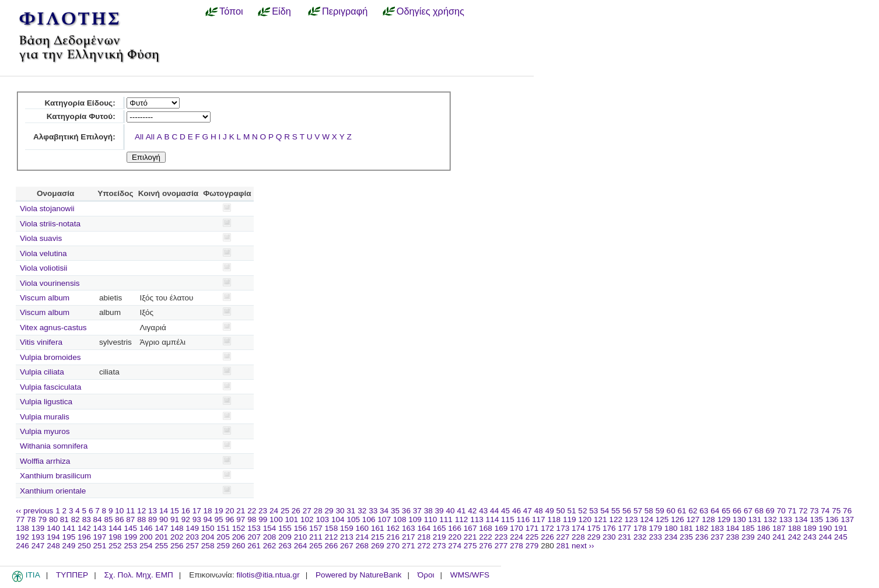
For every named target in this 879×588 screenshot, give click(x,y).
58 (649, 511)
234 (671, 537)
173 (563, 528)
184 (733, 528)
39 (439, 511)
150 (208, 528)
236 (702, 537)
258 (208, 546)
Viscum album (45, 298)
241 (779, 537)
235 (686, 537)
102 (307, 519)
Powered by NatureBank (358, 575)
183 (717, 528)
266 (332, 546)
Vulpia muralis (45, 417)
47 (528, 511)
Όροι (426, 575)
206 (239, 537)
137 (847, 519)
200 (146, 537)
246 (22, 546)
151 (223, 528)
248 (53, 546)
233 (655, 537)
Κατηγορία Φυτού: (81, 116)
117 (539, 519)
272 (424, 546)
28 (318, 511)
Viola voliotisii (43, 268)
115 (508, 519)
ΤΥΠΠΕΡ (72, 575)
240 (764, 537)
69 (770, 511)
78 (31, 519)
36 (406, 511)
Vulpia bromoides (50, 357)
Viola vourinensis (50, 283)
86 (119, 519)
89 (153, 519)
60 (671, 511)
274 (455, 546)
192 (22, 537)
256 (177, 546)
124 (647, 519)
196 (84, 537)
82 (76, 519)
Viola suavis (41, 238)
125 (662, 519)
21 (241, 511)
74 (825, 511)
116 (523, 519)
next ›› (583, 546)
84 (98, 519)
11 (130, 511)
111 (446, 519)
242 (795, 537)
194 (53, 537)
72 (803, 511)
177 (624, 528)
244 (826, 537)
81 (64, 519)
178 (640, 528)
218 (424, 537)
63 (704, 511)
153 (254, 528)
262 (270, 546)
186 (764, 528)
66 (737, 511)
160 (363, 528)
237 (717, 537)
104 (338, 519)
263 (285, 546)
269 (378, 546)
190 (826, 528)
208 (270, 537)
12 (141, 511)
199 (130, 537)
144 (115, 528)
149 (192, 528)
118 (554, 519)
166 (455, 528)
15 (175, 511)
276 (486, 546)
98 (252, 519)
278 (516, 546)
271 (409, 546)
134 (801, 519)
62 (693, 511)
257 (192, 546)
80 (53, 519)
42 (472, 511)
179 (655, 528)
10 (119, 511)
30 (340, 511)
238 (733, 537)
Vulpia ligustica (46, 402)
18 (208, 511)
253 (130, 546)
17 (197, 511)
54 (605, 511)
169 (501, 528)
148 (177, 528)
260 (239, 546)
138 (22, 528)
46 (516, 511)
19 (218, 511)
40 (450, 511)
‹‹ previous (34, 511)
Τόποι (231, 11)
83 (87, 519)
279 (532, 546)
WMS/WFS (470, 575)
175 (594, 528)
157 (316, 528)
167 (470, 528)
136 (832, 519)
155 (285, 528)
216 (393, 537)
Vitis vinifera (41, 342)
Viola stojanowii (47, 209)
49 (550, 511)
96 (230, 519)
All (139, 137)
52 (582, 511)
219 (439, 537)
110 (431, 519)
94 (208, 519)
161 (378, 528)
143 (100, 528)
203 (192, 537)
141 (69, 528)
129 (724, 519)
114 (493, 519)
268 (363, 546)
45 (505, 511)
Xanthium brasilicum (55, 476)
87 (130, 519)
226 (547, 537)
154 (270, 528)
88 (141, 519)
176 (609, 528)
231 (624, 537)
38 (428, 511)
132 (770, 519)
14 (164, 511)
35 (395, 511)
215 (378, 537)
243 (810, 537)
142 (84, 528)
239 (748, 537)
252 (115, 546)
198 (115, 537)
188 (795, 528)
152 (239, 528)
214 (363, 537)
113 (477, 519)
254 (146, 546)
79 (42, 519)
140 (53, 528)
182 (702, 528)
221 (470, 537)
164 (424, 528)
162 (393, 528)
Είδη (281, 11)
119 (570, 519)
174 (578, 528)
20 (230, 511)
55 (616, 511)
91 (175, 519)
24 (274, 511)
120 (585, 519)
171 (532, 528)
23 (263, 511)
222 (486, 537)
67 (748, 511)
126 (677, 519)
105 (353, 519)
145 (130, 528)
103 (322, 519)
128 (708, 519)
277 (501, 546)
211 (316, 537)
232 (640, 537)
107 (384, 519)
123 (631, 519)
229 (594, 537)
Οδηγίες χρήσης (430, 11)
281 (563, 546)
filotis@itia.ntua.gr (268, 575)
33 (373, 511)
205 (223, 537)
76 (847, 511)
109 (415, 519)
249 (69, 546)
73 (814, 511)
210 (301, 537)
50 (561, 511)
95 (219, 519)
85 (108, 519)
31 (351, 511)
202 (177, 537)
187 (779, 528)
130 (739, 519)
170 (516, 528)
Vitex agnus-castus (53, 328)
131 (755, 519)
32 (362, 511)
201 (161, 537)
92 (186, 519)
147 (161, 528)
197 (100, 537)
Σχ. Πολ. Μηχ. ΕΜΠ (138, 575)
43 (483, 511)
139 (38, 528)
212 (332, 537)
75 (836, 511)
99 (263, 519)
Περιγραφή (345, 11)
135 (816, 519)
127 (693, 519)
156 (301, 528)
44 (494, 511)
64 (715, 511)
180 (671, 528)
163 (409, 528)
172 (547, 528)
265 (316, 546)
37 (417, 511)
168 (486, 528)
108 (400, 519)
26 (296, 511)
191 (841, 528)
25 (285, 511)
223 (501, 537)
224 (516, 537)
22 (252, 511)
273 (439, 546)
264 (301, 546)
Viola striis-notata (50, 224)
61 (682, 511)
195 (69, 537)
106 (369, 519)
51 (571, 511)
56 (627, 511)
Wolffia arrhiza (45, 461)
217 (409, 537)
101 (292, 519)
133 (786, 519)
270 (393, 546)
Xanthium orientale (53, 491)
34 (384, 511)
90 (164, 519)
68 (759, 511)
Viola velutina (43, 253)
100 (276, 519)
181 (686, 528)
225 (532, 537)
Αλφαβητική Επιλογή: (74, 137)
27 (307, 511)
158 (332, 528)
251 (100, 546)
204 (208, 537)
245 (841, 537)
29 (329, 511)
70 (781, 511)
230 (609, 537)
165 (439, 528)
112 (462, 519)
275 (470, 546)
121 (600, 519)
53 (593, 511)
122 (616, 519)
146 (146, 528)
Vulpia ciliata (42, 372)
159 (347, 528)
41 (461, 511)
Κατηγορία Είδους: (80, 103)
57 (638, 511)
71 (792, 511)
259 (223, 546)
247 (38, 546)
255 (161, 546)
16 (186, 511)
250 (84, 546)
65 (726, 511)
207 (254, 537)
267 (347, 546)
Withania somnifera (54, 446)
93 (197, 519)
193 (38, 537)
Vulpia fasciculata (50, 387)
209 (285, 537)
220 (455, 537)
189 (810, 528)
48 (539, 511)
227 (563, 537)
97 (241, 519)
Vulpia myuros (45, 431)
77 (20, 519)
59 (660, 511)
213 (347, 537)
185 (748, 528)
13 (153, 511)
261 (254, 546)
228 (578, 537)
